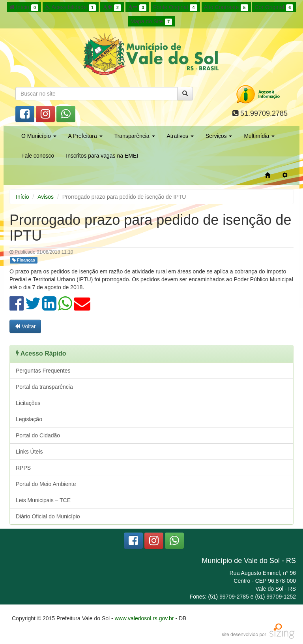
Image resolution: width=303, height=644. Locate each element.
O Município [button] (39, 136)
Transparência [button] (135, 136)
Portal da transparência (44, 387)
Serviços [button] (219, 136)
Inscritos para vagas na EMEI (102, 156)
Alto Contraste (226, 8)
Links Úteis (29, 452)
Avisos (46, 197)
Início (24, 8)
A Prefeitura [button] (85, 136)
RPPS (23, 468)
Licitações (28, 403)
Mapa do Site (151, 22)
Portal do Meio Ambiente (46, 484)
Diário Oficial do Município (48, 516)
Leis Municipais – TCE (43, 500)
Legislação (29, 419)
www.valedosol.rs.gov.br (144, 618)
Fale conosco (38, 156)
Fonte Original (175, 8)
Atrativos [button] (180, 136)
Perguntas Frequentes (43, 371)
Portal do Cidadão (38, 435)
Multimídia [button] (259, 136)
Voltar (25, 326)
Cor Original (274, 8)
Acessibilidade (70, 8)
